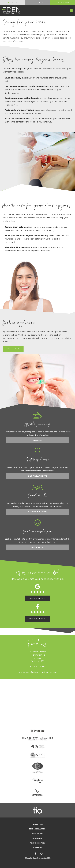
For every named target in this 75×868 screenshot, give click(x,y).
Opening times (37, 824)
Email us (37, 3)
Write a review (37, 598)
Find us (13, 3)
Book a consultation (37, 829)
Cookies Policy (37, 847)
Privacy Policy (37, 833)
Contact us (13, 349)
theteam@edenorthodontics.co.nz (37, 672)
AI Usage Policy (37, 838)
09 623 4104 (38, 667)
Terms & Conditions (37, 843)
